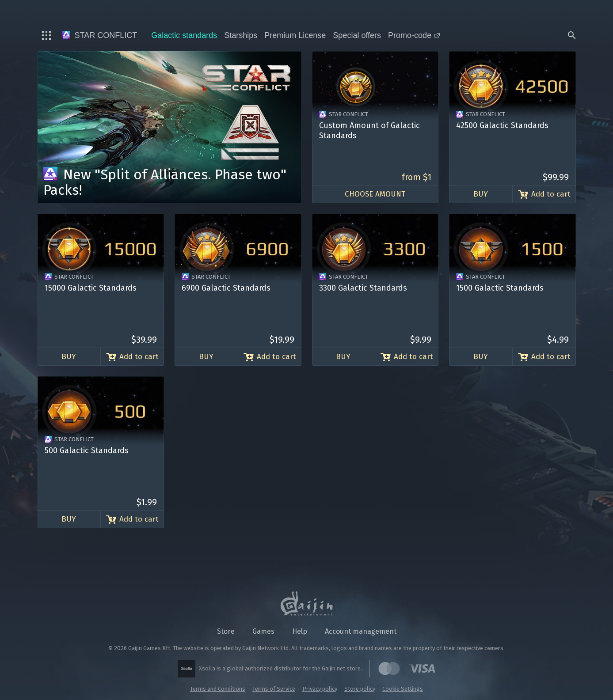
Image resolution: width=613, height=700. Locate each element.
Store (226, 631)
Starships (241, 35)
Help (300, 631)
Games (263, 631)
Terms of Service (274, 689)
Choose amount (375, 194)
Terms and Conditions (218, 689)
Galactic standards (184, 35)
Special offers (357, 35)
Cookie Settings (403, 689)
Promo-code (414, 35)
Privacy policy (320, 689)
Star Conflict (100, 35)
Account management (361, 631)
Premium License (295, 35)
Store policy (360, 689)
